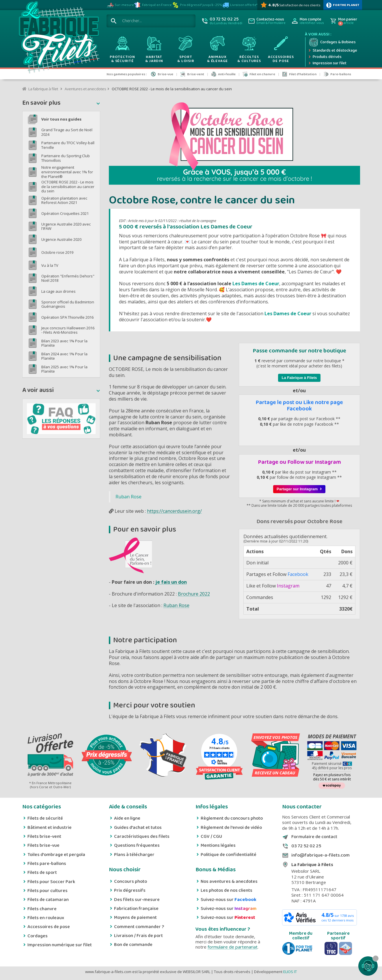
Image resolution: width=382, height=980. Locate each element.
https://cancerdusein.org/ (174, 511)
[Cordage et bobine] (333, 42)
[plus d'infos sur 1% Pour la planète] (343, 5)
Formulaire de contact (314, 837)
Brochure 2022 (194, 594)
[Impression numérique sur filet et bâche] (333, 63)
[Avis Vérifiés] (290, 5)
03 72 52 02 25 (306, 846)
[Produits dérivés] (333, 57)
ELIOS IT (290, 972)
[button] (61, 104)
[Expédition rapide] (333, 51)
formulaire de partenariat (233, 947)
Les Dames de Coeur (256, 284)
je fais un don (171, 582)
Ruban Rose (128, 497)
